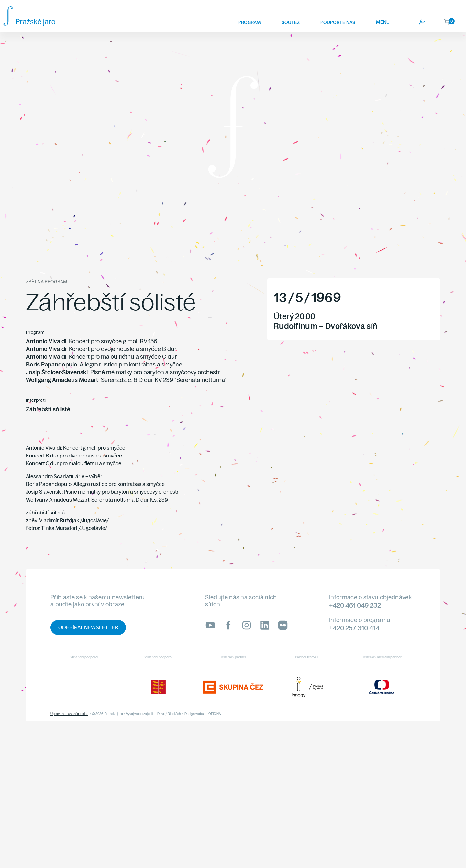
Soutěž (291, 22)
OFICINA (215, 714)
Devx (161, 714)
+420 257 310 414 (354, 628)
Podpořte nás (338, 22)
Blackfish (174, 714)
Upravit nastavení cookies (69, 714)
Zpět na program (46, 282)
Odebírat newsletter (88, 627)
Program (250, 22)
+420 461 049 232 (355, 605)
